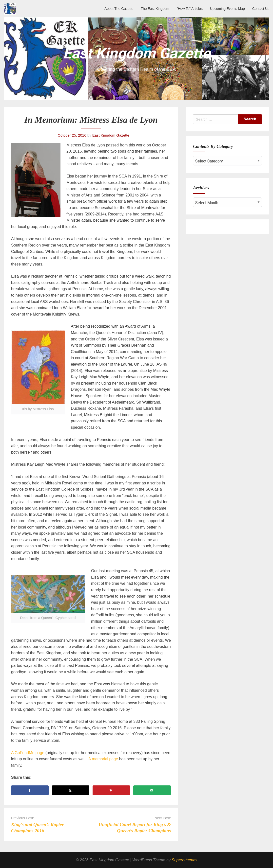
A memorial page (103, 759)
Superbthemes (184, 860)
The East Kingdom (155, 9)
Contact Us (261, 9)
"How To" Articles (190, 9)
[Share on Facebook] (30, 790)
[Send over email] (152, 790)
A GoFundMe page (28, 753)
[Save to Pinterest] (111, 790)
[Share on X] (71, 790)
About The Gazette (119, 9)
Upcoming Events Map (227, 9)
